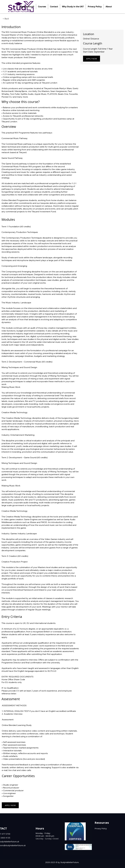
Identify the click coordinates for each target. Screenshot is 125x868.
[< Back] (10, 19)
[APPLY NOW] (92, 59)
